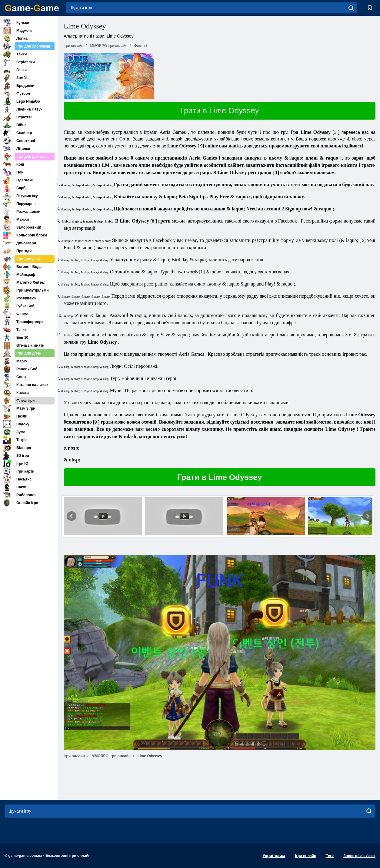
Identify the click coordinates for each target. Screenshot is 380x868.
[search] (351, 8)
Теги (330, 856)
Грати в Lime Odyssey (219, 111)
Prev (72, 516)
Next (368, 516)
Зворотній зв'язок (359, 856)
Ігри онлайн (306, 856)
